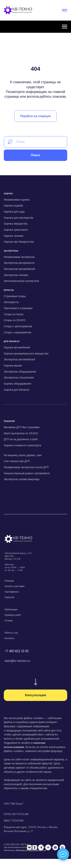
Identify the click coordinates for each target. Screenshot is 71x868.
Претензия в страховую (18, 308)
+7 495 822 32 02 (17, 651)
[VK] (28, 855)
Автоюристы (11, 302)
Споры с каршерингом (18, 332)
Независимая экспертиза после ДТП (26, 467)
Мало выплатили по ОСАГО (21, 433)
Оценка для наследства (18, 218)
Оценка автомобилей (17, 347)
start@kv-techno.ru (17, 661)
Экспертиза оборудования (20, 372)
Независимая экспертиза (19, 257)
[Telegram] (21, 855)
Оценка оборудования (17, 384)
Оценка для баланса (16, 390)
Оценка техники (14, 236)
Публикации (11, 610)
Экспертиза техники (16, 275)
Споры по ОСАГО (15, 320)
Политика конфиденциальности (31, 848)
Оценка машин (13, 366)
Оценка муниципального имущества (26, 354)
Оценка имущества (16, 224)
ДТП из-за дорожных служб (21, 439)
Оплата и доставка (14, 586)
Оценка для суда (14, 212)
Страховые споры (15, 296)
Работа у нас (11, 633)
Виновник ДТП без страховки (22, 427)
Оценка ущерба (13, 206)
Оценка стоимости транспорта (22, 445)
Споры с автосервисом (18, 326)
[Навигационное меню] (65, 10)
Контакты (9, 638)
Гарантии (9, 597)
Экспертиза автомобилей (19, 269)
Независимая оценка (17, 200)
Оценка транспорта (16, 230)
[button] (35, 695)
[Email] (35, 855)
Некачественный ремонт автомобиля (27, 473)
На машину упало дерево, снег (23, 455)
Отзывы (9, 621)
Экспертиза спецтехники (19, 378)
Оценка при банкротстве (19, 242)
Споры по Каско (14, 314)
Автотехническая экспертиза (21, 281)
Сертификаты (12, 592)
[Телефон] (43, 855)
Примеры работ (13, 615)
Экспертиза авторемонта (19, 263)
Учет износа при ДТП (17, 461)
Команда (9, 581)
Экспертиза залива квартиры (22, 479)
